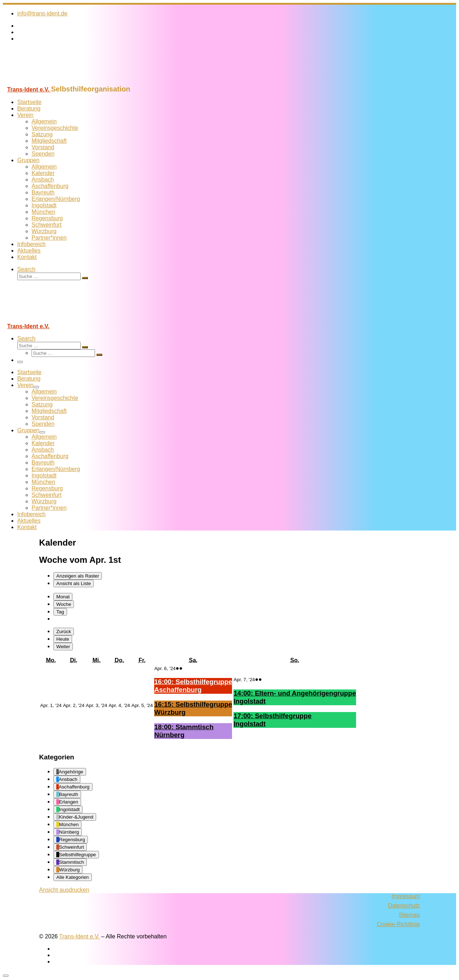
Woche (64, 604)
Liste (74, 583)
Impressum (406, 896)
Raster (78, 576)
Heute (63, 639)
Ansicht (64, 890)
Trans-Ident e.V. (79, 936)
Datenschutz (404, 906)
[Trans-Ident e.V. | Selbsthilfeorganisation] (48, 82)
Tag (60, 612)
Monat (63, 597)
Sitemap (409, 915)
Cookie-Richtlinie (398, 924)
